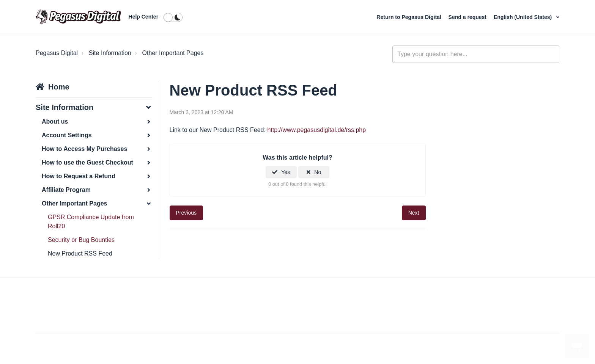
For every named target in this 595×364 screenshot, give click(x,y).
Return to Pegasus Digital (409, 17)
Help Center (144, 17)
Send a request (468, 17)
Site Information (110, 53)
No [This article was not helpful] (318, 172)
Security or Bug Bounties (81, 240)
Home (59, 87)
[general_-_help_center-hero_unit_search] (476, 54)
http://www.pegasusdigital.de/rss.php (316, 130)
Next (414, 213)
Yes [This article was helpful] (286, 172)
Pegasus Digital (57, 53)
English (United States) (523, 17)
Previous (186, 213)
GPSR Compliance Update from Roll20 (91, 222)
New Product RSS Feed (80, 253)
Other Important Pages (173, 53)
